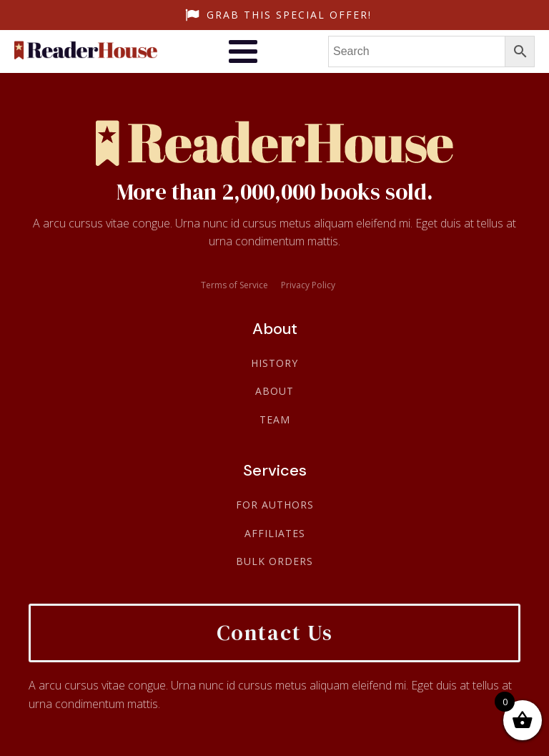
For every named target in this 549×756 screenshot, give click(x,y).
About (274, 391)
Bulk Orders (274, 561)
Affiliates (275, 533)
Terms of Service (234, 285)
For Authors (275, 505)
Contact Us (275, 633)
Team (275, 419)
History (274, 363)
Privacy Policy (308, 285)
